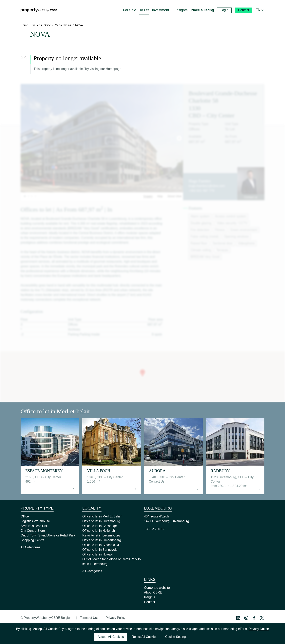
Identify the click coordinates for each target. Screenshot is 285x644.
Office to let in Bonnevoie (100, 550)
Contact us (251, 197)
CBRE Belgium (62, 618)
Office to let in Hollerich (99, 531)
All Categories (30, 547)
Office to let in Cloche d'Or (101, 545)
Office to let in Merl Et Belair (102, 516)
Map (160, 196)
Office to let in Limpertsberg (102, 540)
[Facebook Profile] (254, 618)
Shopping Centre (32, 540)
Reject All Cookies (145, 637)
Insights (150, 597)
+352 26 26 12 (154, 529)
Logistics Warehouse (35, 521)
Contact (150, 602)
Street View (174, 196)
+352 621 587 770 (201, 191)
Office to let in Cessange (100, 526)
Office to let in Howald (98, 554)
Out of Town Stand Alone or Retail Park (48, 535)
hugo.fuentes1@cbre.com (207, 186)
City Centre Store (33, 531)
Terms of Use (89, 618)
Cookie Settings (176, 637)
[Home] (39, 10)
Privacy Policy (116, 618)
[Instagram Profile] (246, 618)
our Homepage (111, 69)
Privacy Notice (259, 629)
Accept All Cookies (111, 637)
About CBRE (153, 592)
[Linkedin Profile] (238, 618)
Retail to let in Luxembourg (101, 535)
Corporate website (157, 588)
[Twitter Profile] (262, 618)
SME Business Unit (34, 526)
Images (148, 196)
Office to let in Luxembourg (101, 521)
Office (25, 516)
